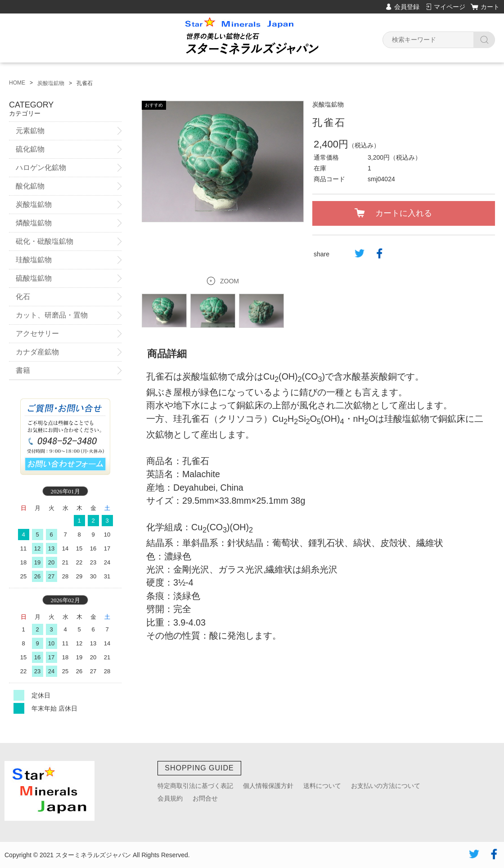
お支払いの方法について (386, 786)
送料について (322, 786)
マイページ (450, 7)
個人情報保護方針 (268, 786)
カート (490, 7)
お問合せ (205, 798)
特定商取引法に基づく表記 (195, 786)
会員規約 (170, 798)
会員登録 (407, 7)
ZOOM (229, 271)
